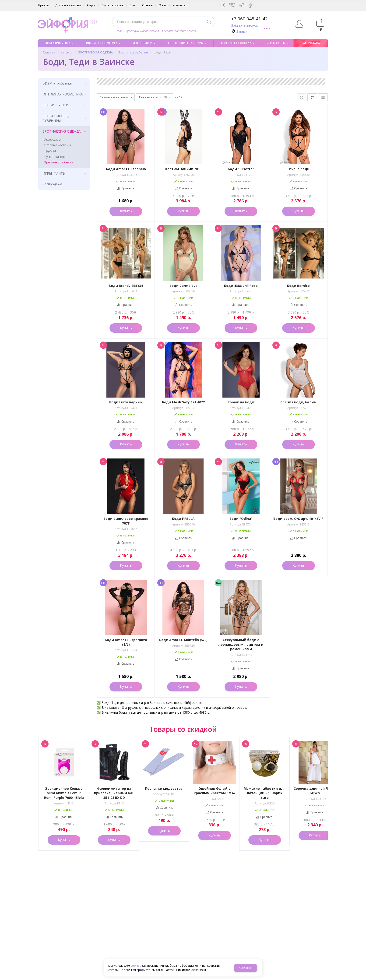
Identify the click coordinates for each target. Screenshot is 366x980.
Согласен (246, 968)
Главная (49, 52)
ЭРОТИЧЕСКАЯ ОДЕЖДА (95, 52)
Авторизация (299, 24)
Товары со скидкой (183, 729)
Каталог (67, 52)
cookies (136, 966)
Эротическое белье (133, 52)
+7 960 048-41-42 (250, 19)
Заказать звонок (245, 26)
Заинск (242, 32)
